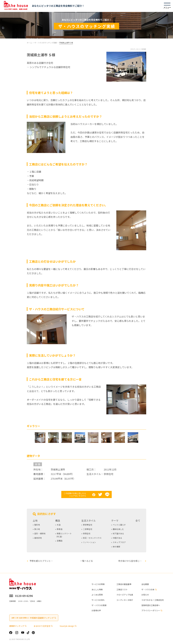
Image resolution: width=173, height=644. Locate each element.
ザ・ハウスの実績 (99, 605)
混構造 (60, 541)
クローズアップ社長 (125, 595)
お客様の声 (96, 610)
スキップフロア (119, 542)
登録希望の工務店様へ (151, 605)
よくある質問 (97, 595)
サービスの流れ (98, 600)
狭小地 (37, 529)
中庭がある (117, 538)
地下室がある (118, 533)
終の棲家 (116, 547)
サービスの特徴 (98, 584)
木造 (59, 525)
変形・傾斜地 (40, 533)
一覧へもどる (87, 561)
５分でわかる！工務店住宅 (153, 600)
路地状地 (38, 538)
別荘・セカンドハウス (92, 538)
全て (138, 520)
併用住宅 (87, 533)
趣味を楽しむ (118, 529)
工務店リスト (122, 590)
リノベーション (89, 542)
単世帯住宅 (88, 525)
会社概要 (145, 584)
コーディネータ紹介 (125, 600)
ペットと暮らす (119, 525)
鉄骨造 (60, 529)
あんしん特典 (97, 590)
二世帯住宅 (88, 529)
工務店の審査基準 (124, 584)
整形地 (37, 525)
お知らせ (145, 595)
